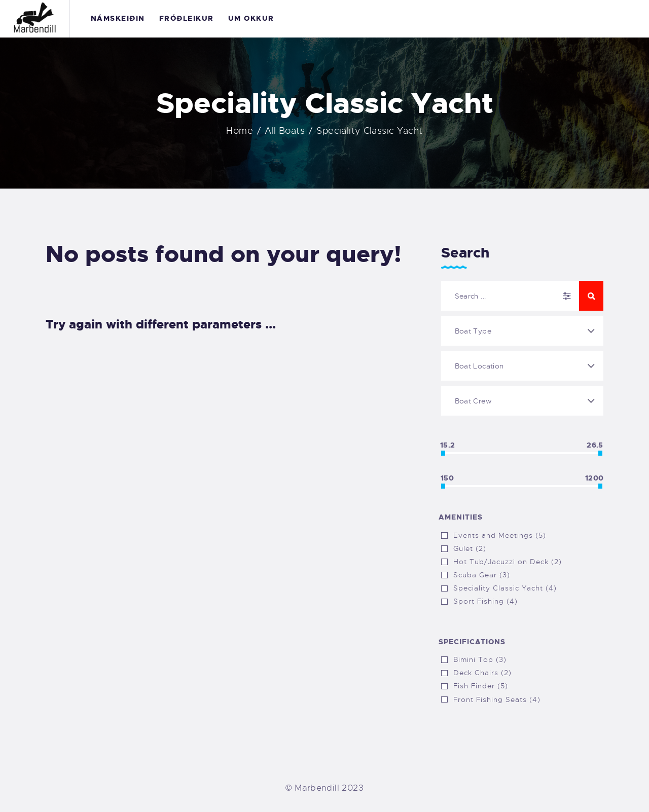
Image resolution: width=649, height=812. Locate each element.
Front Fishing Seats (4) (497, 699)
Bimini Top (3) (480, 659)
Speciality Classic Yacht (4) (505, 588)
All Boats (284, 131)
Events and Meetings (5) (500, 535)
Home (240, 131)
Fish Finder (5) (481, 686)
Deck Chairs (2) (482, 673)
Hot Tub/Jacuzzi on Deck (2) (508, 562)
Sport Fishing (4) (485, 601)
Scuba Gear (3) (482, 575)
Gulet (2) (470, 548)
